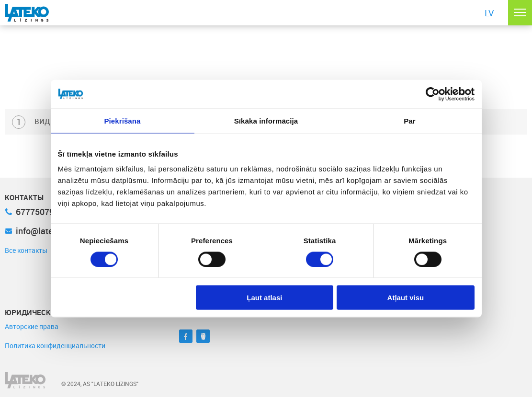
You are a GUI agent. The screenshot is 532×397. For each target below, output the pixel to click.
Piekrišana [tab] (122, 120)
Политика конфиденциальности (55, 346)
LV (489, 13)
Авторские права (32, 326)
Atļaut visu (406, 298)
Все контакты (26, 250)
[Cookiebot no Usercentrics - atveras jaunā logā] (433, 94)
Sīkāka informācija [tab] (266, 120)
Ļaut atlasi (264, 298)
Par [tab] (410, 120)
